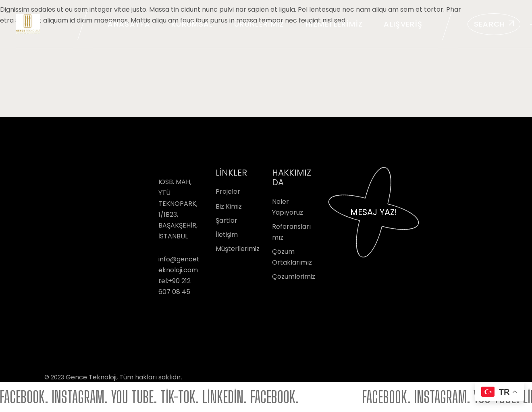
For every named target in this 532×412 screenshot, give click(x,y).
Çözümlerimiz (294, 276)
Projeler (228, 192)
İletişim (227, 235)
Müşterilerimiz (238, 249)
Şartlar (227, 220)
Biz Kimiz (229, 206)
